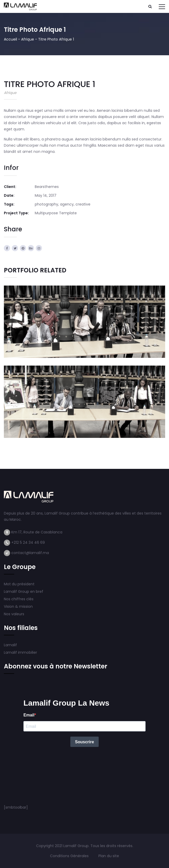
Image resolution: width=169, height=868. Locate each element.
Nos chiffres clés (19, 599)
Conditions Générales (70, 856)
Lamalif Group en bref (24, 591)
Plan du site (109, 856)
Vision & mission (19, 606)
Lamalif (10, 645)
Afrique (28, 39)
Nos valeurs (15, 614)
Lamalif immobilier (20, 652)
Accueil (10, 39)
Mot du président (19, 584)
